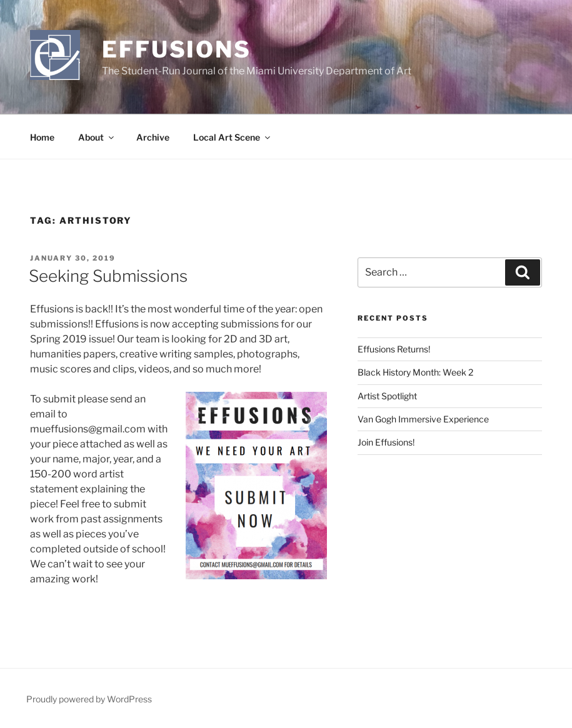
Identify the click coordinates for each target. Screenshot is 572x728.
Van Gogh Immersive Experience (423, 419)
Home (42, 137)
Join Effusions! (386, 442)
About (97, 137)
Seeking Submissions (108, 276)
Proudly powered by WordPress (89, 699)
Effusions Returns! (394, 349)
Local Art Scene (233, 137)
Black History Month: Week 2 (415, 372)
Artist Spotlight (387, 396)
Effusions (177, 49)
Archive (153, 137)
